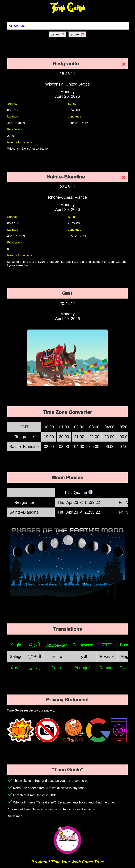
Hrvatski (107, 656)
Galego (16, 656)
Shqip (16, 645)
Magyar (127, 656)
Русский (127, 668)
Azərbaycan (57, 645)
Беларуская (83, 645)
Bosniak (127, 645)
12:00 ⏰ (58, 35)
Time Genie (68, 8)
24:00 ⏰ (77, 35)
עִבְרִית (57, 656)
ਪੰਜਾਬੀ (16, 668)
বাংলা (107, 645)
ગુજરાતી (34, 656)
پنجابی (34, 668)
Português (83, 668)
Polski (57, 668)
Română (107, 668)
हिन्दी (83, 657)
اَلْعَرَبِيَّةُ (34, 645)
